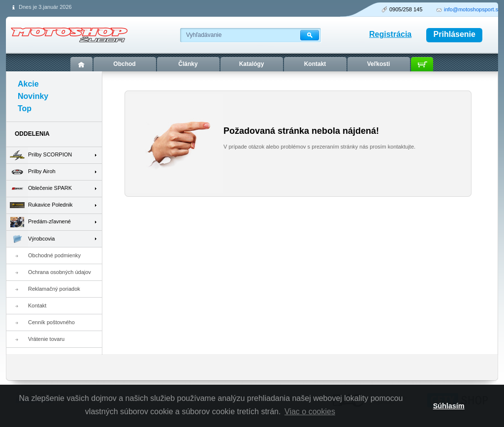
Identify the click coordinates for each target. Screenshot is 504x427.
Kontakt (37, 305)
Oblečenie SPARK (39, 189)
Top (25, 108)
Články (188, 64)
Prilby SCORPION (39, 155)
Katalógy (252, 64)
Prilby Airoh (31, 172)
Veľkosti (379, 64)
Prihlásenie (455, 34)
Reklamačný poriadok (54, 289)
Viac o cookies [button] (310, 412)
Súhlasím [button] (449, 406)
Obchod (124, 64)
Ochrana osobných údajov (60, 272)
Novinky (33, 96)
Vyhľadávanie (204, 35)
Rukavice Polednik (40, 205)
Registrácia (390, 34)
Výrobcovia (31, 239)
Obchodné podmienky (54, 255)
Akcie (28, 84)
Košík (422, 64)
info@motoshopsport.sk (472, 9)
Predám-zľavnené (39, 222)
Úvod (81, 64)
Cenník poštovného (51, 322)
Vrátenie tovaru (46, 339)
